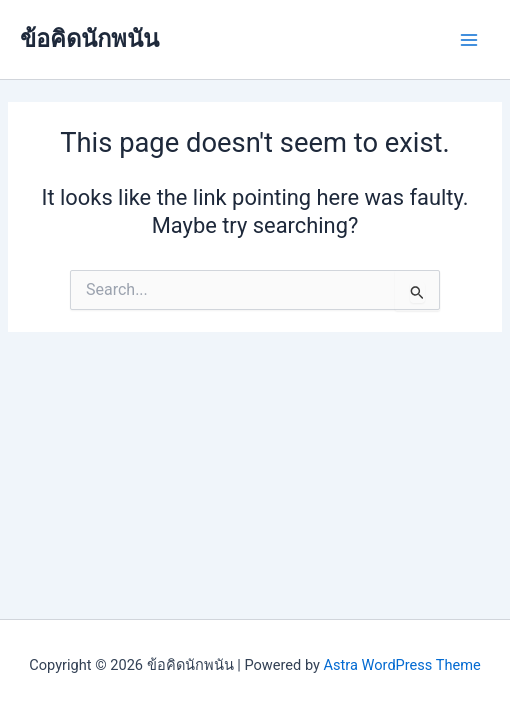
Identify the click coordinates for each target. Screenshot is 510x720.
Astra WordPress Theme (402, 665)
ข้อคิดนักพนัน (89, 39)
